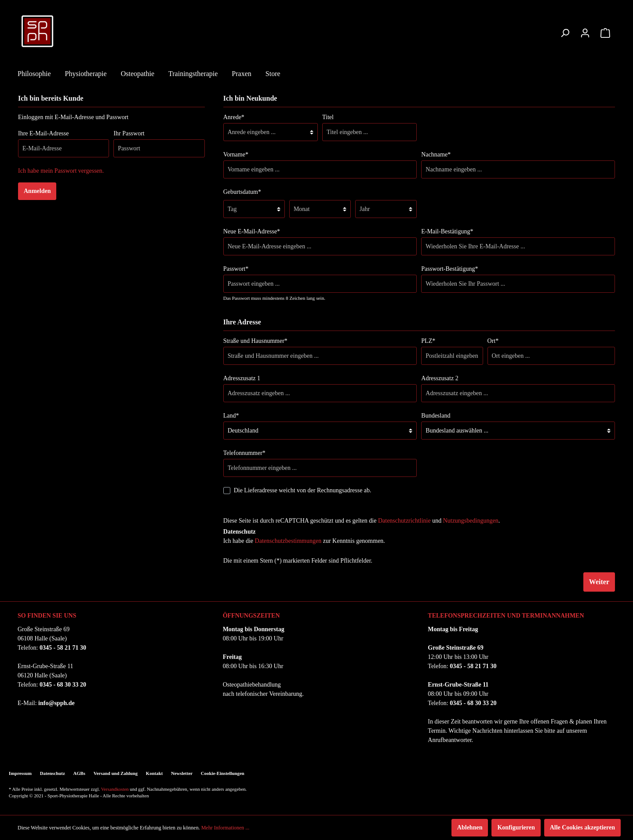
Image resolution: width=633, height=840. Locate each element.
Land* (231, 416)
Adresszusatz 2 (440, 378)
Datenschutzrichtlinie (404, 521)
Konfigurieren (516, 827)
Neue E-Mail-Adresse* (252, 231)
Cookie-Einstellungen (223, 773)
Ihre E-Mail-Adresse (43, 133)
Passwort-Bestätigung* (449, 269)
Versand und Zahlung (116, 773)
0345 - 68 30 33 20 (63, 685)
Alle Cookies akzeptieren (582, 827)
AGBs (79, 773)
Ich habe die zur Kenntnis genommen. (304, 541)
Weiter (599, 582)
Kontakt (154, 773)
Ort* (493, 341)
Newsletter (182, 773)
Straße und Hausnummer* (255, 341)
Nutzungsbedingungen (471, 521)
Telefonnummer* (244, 453)
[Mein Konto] (585, 33)
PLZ (428, 341)
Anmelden (37, 191)
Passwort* (236, 269)
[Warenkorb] (605, 33)
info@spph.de (56, 703)
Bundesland (436, 416)
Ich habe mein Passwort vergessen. (61, 171)
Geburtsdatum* (242, 192)
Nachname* (436, 155)
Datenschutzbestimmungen (288, 541)
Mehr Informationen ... (226, 828)
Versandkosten (115, 789)
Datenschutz (53, 773)
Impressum (20, 773)
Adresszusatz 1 (242, 378)
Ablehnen (470, 827)
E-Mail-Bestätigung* (447, 231)
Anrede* (234, 117)
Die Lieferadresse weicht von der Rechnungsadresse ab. (303, 490)
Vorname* (236, 155)
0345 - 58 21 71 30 (63, 648)
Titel (328, 117)
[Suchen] (565, 33)
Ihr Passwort (129, 133)
